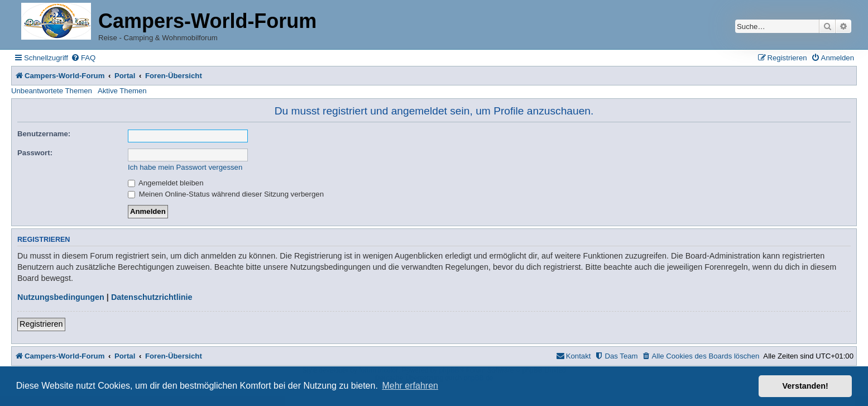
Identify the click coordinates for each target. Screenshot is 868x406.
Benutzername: (44, 134)
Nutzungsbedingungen (61, 297)
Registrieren (41, 324)
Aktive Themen (122, 91)
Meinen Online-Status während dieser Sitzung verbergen (226, 194)
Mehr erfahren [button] (410, 386)
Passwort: (35, 153)
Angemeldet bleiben (166, 183)
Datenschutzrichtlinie (152, 297)
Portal (125, 76)
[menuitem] (83, 58)
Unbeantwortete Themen (52, 91)
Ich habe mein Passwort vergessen (185, 167)
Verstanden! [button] (805, 386)
